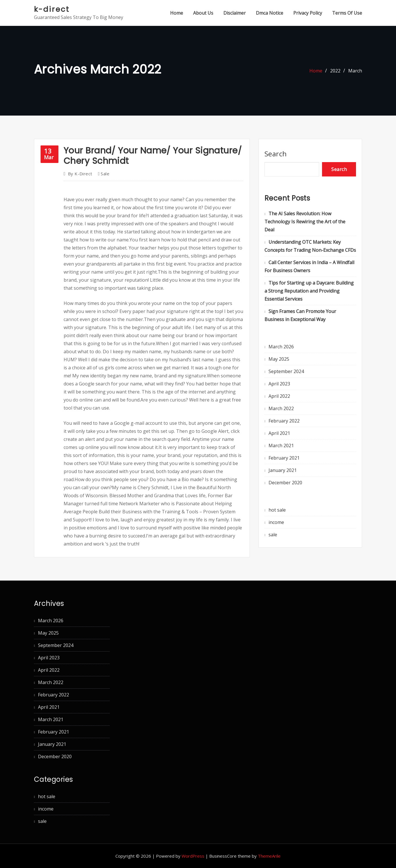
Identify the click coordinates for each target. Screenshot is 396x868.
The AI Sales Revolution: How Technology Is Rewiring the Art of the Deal (305, 222)
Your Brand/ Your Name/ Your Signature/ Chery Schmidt (153, 156)
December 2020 (285, 483)
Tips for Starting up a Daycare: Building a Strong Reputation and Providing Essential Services (309, 291)
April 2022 (279, 396)
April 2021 (279, 433)
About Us (203, 13)
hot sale (277, 510)
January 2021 (283, 470)
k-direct (52, 9)
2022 (335, 71)
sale (105, 174)
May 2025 (279, 359)
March (355, 71)
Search (276, 154)
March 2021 (281, 445)
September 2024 (286, 371)
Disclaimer (235, 13)
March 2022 (281, 408)
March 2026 (281, 347)
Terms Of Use (347, 13)
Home (177, 13)
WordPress (193, 856)
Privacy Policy (308, 13)
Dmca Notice (270, 13)
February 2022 (284, 421)
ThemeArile (269, 856)
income (276, 522)
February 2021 (284, 458)
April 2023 (279, 384)
